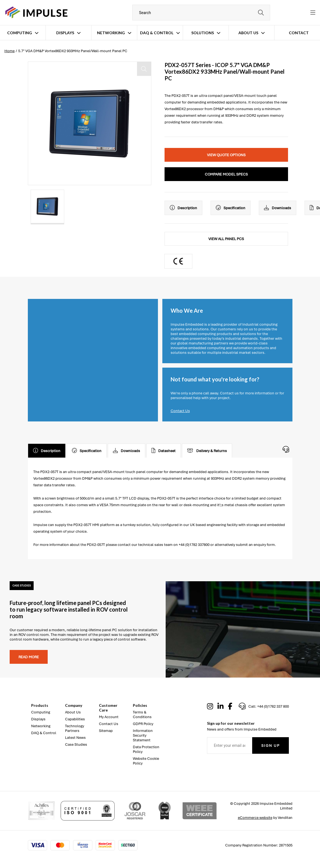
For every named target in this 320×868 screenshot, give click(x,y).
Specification (231, 208)
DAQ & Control (157, 33)
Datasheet (164, 451)
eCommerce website (255, 818)
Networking (111, 33)
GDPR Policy (143, 724)
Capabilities (75, 719)
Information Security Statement (143, 735)
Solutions (203, 33)
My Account (109, 717)
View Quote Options (226, 155)
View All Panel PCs (226, 239)
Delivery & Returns (207, 451)
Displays (65, 33)
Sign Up (271, 746)
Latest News (75, 738)
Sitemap (106, 731)
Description (183, 208)
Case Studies (76, 744)
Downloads (278, 208)
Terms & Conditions (142, 715)
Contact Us (180, 411)
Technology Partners (75, 728)
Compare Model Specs (226, 174)
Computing (20, 33)
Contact (299, 33)
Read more (29, 657)
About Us (248, 33)
